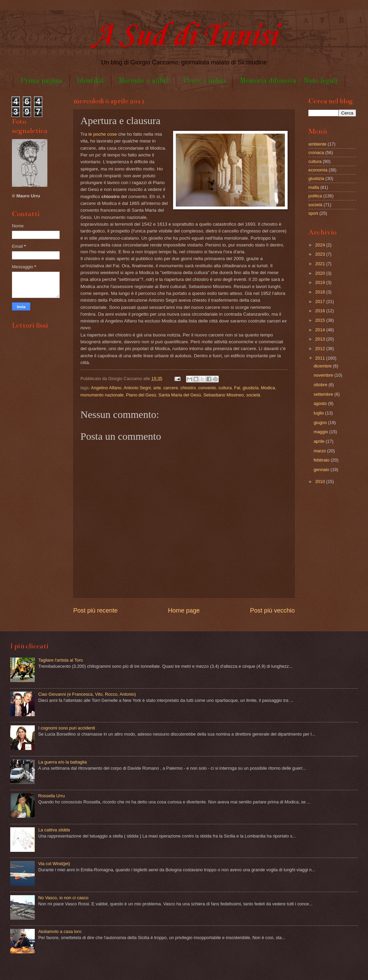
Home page (184, 610)
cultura (225, 388)
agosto (321, 403)
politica (315, 196)
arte (157, 388)
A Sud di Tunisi (184, 36)
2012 (321, 349)
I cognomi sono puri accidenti (67, 728)
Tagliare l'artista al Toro (60, 660)
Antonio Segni (137, 388)
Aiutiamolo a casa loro (60, 931)
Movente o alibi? (144, 81)
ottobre (321, 385)
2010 (321, 481)
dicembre (323, 366)
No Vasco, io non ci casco (63, 898)
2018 (321, 292)
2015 (321, 320)
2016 (321, 311)
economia (318, 170)
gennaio (322, 470)
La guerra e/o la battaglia (62, 762)
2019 (321, 282)
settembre (324, 394)
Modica (268, 388)
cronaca (316, 153)
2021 (321, 264)
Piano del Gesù (141, 395)
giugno (321, 423)
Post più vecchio (272, 610)
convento (207, 388)
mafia (314, 187)
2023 (321, 254)
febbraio (322, 460)
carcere (171, 388)
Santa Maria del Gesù (180, 395)
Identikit (90, 81)
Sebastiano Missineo (224, 395)
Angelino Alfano (106, 388)
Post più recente (95, 610)
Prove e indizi (204, 81)
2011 (321, 358)
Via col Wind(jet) (54, 864)
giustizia (251, 388)
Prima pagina (41, 81)
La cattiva (54, 830)
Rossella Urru (51, 796)
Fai (237, 388)
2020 (321, 273)
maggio (321, 432)
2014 (321, 330)
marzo (320, 451)
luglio (319, 413)
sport (313, 213)
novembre (324, 375)
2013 (321, 339)
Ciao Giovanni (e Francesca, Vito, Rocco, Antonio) (87, 694)
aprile (319, 441)
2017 (321, 301)
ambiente (317, 144)
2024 (321, 245)
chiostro (188, 388)
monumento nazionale (102, 395)
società (253, 395)
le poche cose (103, 134)
